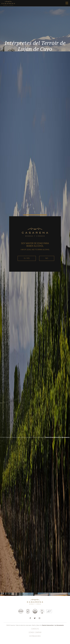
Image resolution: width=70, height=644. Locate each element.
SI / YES (27, 269)
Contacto (35, 629)
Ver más (35, 575)
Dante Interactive (48, 625)
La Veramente (59, 625)
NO (47, 269)
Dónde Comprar (35, 632)
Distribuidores (35, 636)
